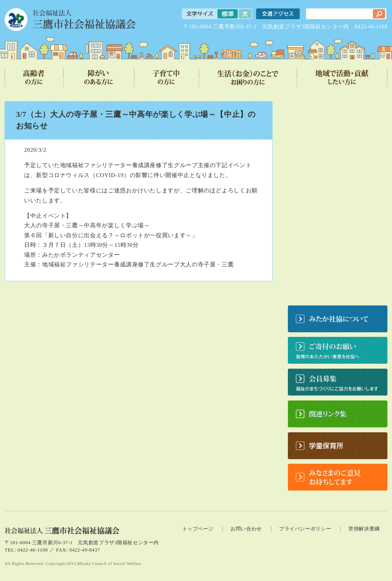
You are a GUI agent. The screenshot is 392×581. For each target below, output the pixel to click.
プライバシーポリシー (305, 529)
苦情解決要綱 (364, 529)
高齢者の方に (34, 77)
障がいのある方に (99, 77)
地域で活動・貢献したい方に (342, 77)
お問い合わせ (246, 529)
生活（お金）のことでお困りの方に (248, 77)
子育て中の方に (167, 77)
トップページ (198, 529)
